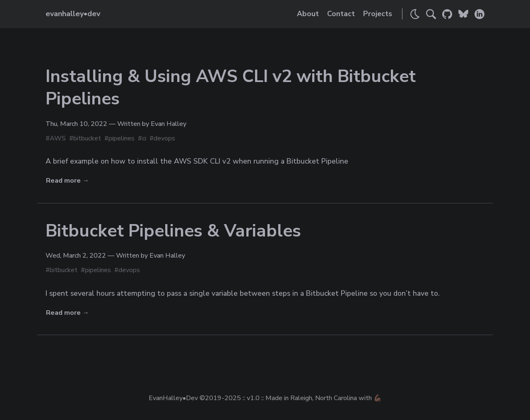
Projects (378, 14)
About (308, 14)
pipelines (122, 138)
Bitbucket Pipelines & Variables (173, 231)
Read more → (67, 181)
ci (144, 138)
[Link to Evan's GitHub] (447, 14)
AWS (58, 138)
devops (164, 138)
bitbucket (87, 138)
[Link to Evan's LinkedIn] (479, 14)
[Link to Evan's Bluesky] (463, 14)
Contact (341, 14)
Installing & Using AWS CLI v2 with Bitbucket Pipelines (231, 88)
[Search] (431, 14)
